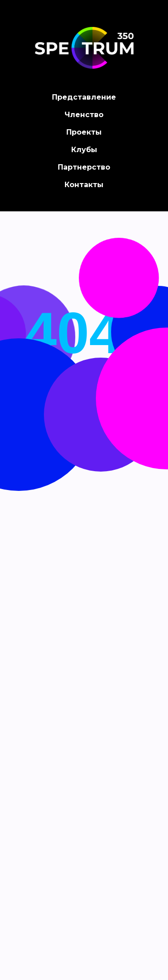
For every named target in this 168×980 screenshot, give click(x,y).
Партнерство (84, 167)
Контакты (84, 185)
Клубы (84, 150)
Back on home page (84, 437)
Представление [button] (84, 97)
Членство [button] (84, 115)
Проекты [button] (84, 132)
